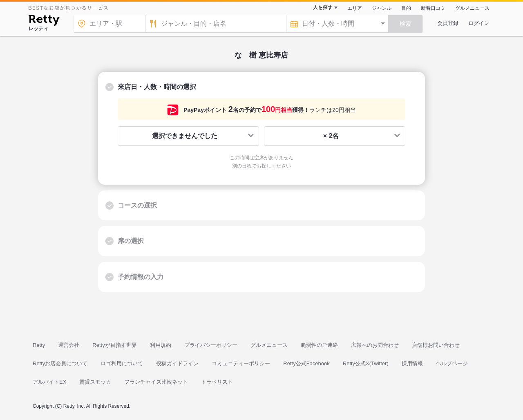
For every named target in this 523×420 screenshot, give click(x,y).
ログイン (479, 23)
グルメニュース (472, 8)
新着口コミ (433, 8)
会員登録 (448, 23)
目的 (406, 8)
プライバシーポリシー (211, 345)
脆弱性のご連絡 (319, 345)
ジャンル (382, 8)
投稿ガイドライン (177, 363)
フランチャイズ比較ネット (156, 382)
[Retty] (44, 21)
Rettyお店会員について (60, 363)
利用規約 (161, 345)
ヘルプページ (452, 363)
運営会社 (69, 345)
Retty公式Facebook (306, 363)
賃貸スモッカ (95, 382)
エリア (355, 8)
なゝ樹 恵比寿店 (261, 55)
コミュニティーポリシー (241, 363)
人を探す (323, 7)
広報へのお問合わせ (375, 345)
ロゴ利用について (122, 363)
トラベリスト (217, 382)
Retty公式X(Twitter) (366, 363)
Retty (39, 345)
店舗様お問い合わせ (436, 345)
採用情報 (412, 363)
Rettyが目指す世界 (114, 345)
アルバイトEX (49, 382)
